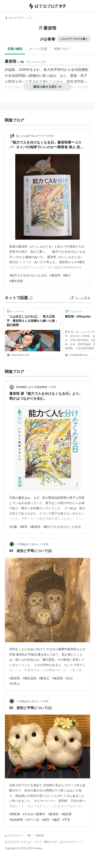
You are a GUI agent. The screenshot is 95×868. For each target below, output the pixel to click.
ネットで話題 (38, 49)
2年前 (50, 136)
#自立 (69, 678)
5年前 (45, 544)
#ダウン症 (32, 820)
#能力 (67, 275)
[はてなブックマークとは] (31, 298)
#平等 (66, 820)
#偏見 (56, 820)
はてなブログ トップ (19, 18)
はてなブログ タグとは (18, 842)
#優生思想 (16, 281)
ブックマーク (15, 311)
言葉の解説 (15, 49)
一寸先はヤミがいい (28, 544)
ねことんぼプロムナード (30, 136)
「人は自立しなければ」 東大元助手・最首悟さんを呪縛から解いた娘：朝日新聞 (32, 321)
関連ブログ (62, 49)
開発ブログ (51, 842)
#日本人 (15, 684)
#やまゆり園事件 (34, 814)
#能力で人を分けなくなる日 (28, 275)
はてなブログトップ (71, 842)
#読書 (13, 527)
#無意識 (57, 678)
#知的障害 (16, 820)
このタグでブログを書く (74, 39)
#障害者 (15, 814)
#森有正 (44, 678)
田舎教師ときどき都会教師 (32, 387)
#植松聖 (66, 814)
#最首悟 (55, 275)
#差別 (46, 820)
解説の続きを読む (47, 87)
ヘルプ (38, 842)
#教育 (23, 527)
